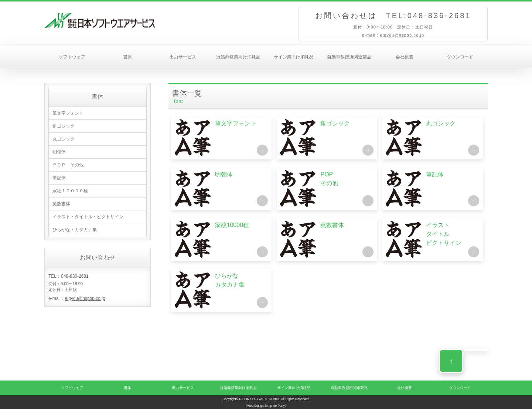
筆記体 (59, 178)
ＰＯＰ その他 (68, 165)
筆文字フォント (68, 113)
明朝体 (59, 152)
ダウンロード (460, 57)
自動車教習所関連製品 (349, 57)
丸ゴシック (64, 139)
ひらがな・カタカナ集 (75, 230)
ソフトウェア (72, 57)
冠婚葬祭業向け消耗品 (238, 57)
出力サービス (183, 57)
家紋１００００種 (70, 191)
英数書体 (61, 204)
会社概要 (405, 57)
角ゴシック (64, 126)
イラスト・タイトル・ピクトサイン (88, 217)
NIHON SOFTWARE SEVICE (260, 399)
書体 (127, 57)
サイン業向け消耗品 (294, 57)
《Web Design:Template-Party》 (266, 406)
